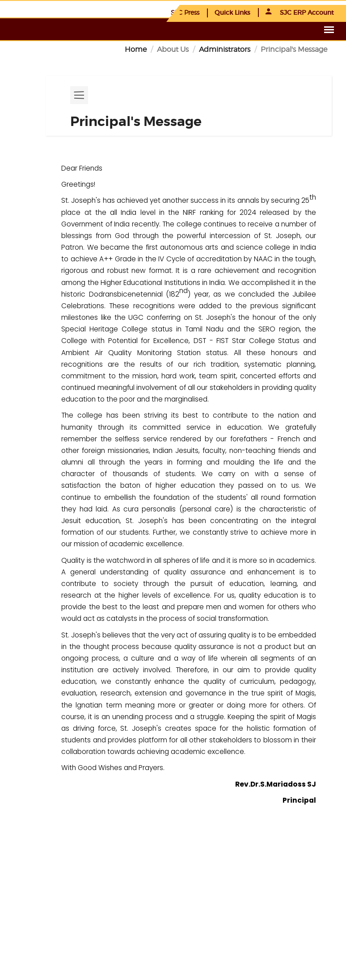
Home (136, 49)
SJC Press (185, 12)
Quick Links (232, 13)
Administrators (225, 49)
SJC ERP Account (300, 13)
